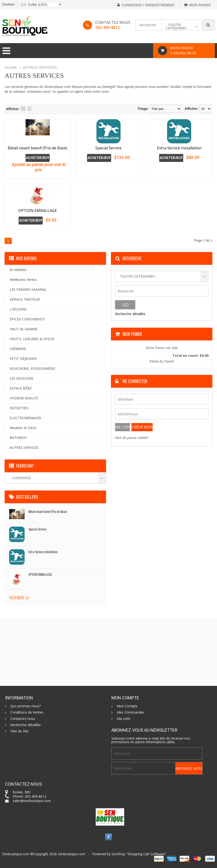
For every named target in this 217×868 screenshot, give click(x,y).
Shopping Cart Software (146, 854)
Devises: (9, 4)
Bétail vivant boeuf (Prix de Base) (37, 148)
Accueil (10, 67)
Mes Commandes (131, 712)
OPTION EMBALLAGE (38, 211)
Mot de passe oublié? (132, 438)
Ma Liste (123, 719)
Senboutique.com (71, 854)
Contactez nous (23, 719)
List (29, 109)
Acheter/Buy (38, 158)
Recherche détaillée (130, 314)
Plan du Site (20, 731)
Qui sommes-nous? (26, 706)
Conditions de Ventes (27, 712)
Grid (23, 109)
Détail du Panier (162, 361)
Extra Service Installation (179, 148)
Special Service (108, 148)
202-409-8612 (108, 27)
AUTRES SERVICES (40, 67)
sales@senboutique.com (32, 801)
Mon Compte (127, 706)
